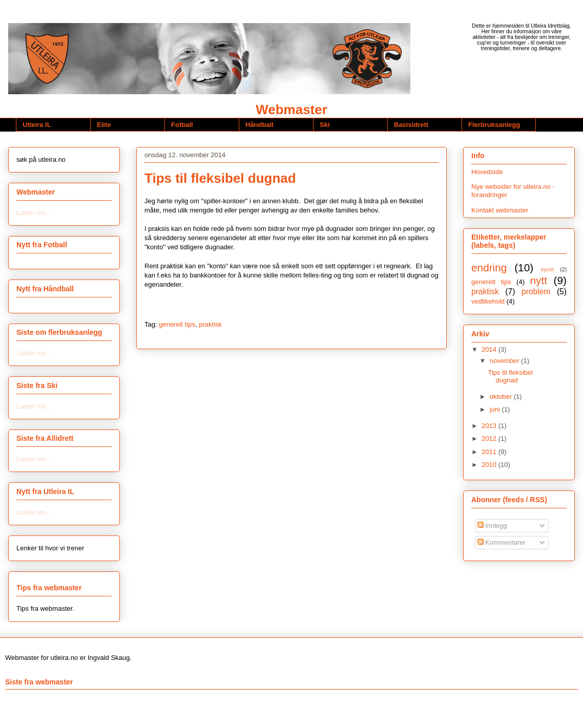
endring (489, 267)
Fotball (182, 125)
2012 (490, 438)
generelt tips (177, 324)
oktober (502, 397)
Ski (325, 125)
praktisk (210, 324)
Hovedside (487, 172)
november (505, 361)
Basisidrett (411, 125)
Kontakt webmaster (500, 210)
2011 (490, 452)
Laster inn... (34, 213)
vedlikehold (488, 301)
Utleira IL (37, 125)
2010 (490, 465)
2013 (490, 426)
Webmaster (291, 110)
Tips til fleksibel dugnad (220, 178)
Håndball (259, 125)
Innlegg (492, 526)
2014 (490, 349)
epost (547, 270)
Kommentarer (502, 542)
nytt (538, 280)
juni (496, 409)
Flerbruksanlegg (494, 125)
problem (536, 292)
